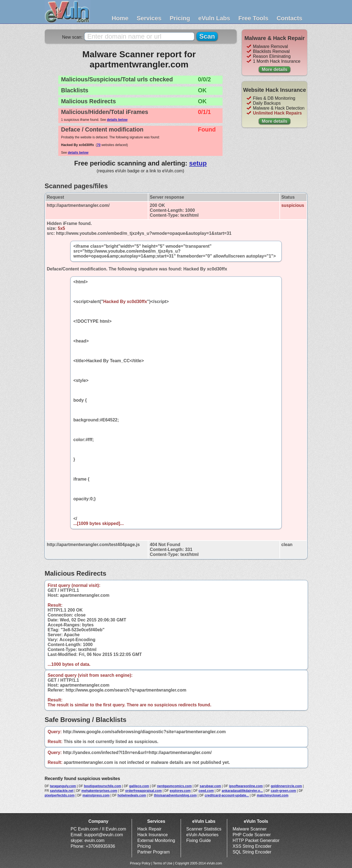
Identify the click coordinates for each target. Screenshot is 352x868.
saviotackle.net (62, 791)
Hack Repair (149, 829)
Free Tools (253, 18)
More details (274, 69)
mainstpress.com (96, 795)
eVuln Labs (214, 18)
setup (198, 163)
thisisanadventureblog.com (175, 795)
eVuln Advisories (203, 835)
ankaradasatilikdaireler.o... (242, 791)
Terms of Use (163, 863)
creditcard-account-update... (227, 795)
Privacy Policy (140, 863)
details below (117, 120)
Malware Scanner (250, 829)
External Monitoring (156, 840)
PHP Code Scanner (252, 835)
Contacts (289, 18)
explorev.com (180, 791)
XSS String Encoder (252, 846)
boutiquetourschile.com (103, 786)
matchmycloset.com (272, 795)
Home (120, 18)
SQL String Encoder (252, 852)
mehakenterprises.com (99, 791)
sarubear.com (210, 786)
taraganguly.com (63, 786)
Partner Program (154, 852)
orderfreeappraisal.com (143, 791)
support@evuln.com (104, 835)
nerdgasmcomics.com (174, 786)
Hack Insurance (153, 835)
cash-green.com (283, 791)
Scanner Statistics (204, 829)
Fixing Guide (199, 840)
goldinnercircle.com (286, 786)
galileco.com (139, 786)
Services (149, 18)
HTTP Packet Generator (256, 840)
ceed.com (206, 791)
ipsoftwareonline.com (246, 786)
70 (99, 145)
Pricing (180, 18)
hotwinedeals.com (132, 795)
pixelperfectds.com (60, 795)
